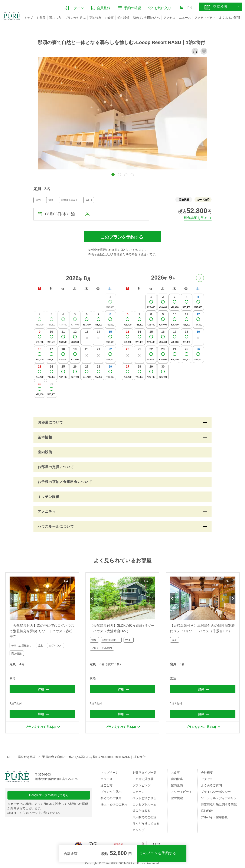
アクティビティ (205, 18)
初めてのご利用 (111, 798)
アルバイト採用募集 (214, 817)
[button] (113, 175)
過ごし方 (55, 18)
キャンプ (138, 830)
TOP (8, 757)
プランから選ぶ (75, 18)
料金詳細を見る (196, 218)
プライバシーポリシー (216, 792)
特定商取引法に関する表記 (219, 804)
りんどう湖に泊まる (146, 824)
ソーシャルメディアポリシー (220, 798)
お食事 (109, 18)
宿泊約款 (207, 811)
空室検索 (177, 798)
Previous (12, 598)
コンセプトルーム (144, 804)
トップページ (110, 773)
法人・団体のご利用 (114, 804)
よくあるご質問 (229, 18)
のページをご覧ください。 (35, 813)
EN (190, 8)
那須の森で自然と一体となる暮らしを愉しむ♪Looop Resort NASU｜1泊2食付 (94, 757)
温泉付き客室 (27, 757)
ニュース (185, 18)
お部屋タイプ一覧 (144, 773)
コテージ (138, 792)
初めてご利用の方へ (146, 18)
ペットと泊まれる (144, 798)
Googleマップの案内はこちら (49, 795)
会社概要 (207, 773)
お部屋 (41, 18)
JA (181, 8)
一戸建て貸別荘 (143, 779)
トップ (29, 18)
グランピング (141, 785)
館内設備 (123, 18)
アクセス (169, 18)
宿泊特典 (95, 18)
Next (73, 598)
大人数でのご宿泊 (144, 817)
